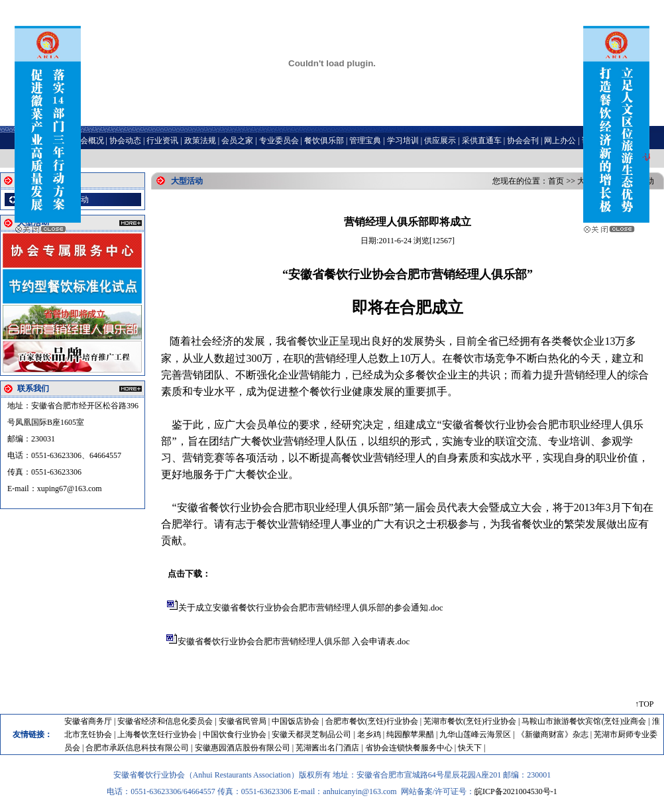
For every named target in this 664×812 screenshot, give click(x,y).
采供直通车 (482, 141)
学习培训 (403, 141)
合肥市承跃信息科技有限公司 (137, 748)
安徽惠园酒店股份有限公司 (243, 748)
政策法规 (200, 141)
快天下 (470, 748)
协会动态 (125, 141)
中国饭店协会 (296, 721)
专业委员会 (279, 141)
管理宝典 (365, 141)
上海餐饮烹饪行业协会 (157, 734)
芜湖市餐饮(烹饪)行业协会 (470, 721)
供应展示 (440, 141)
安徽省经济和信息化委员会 (165, 721)
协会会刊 (523, 141)
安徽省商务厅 (88, 721)
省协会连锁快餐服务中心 (409, 748)
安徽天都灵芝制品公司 (311, 734)
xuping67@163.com (70, 489)
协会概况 (88, 141)
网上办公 (560, 141)
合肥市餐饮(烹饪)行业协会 (372, 721)
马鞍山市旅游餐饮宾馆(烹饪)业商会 (584, 721)
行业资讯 (162, 141)
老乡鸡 (369, 734)
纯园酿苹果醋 (410, 734)
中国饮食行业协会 (235, 734)
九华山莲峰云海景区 (475, 734)
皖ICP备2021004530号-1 (516, 791)
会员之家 (237, 141)
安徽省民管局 (243, 721)
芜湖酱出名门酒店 (327, 748)
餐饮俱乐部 (324, 141)
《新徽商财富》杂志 (553, 734)
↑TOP (644, 704)
